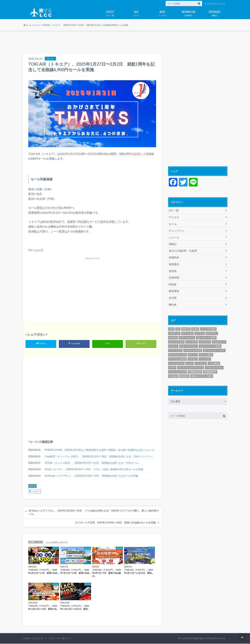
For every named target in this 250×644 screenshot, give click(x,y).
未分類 (172, 294)
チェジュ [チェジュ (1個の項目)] (193, 351)
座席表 (172, 268)
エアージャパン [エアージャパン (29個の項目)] (187, 333)
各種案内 (188, 13)
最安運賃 (174, 288)
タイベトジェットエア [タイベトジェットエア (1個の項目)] (214, 346)
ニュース (162, 13)
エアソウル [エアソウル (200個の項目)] (187, 329)
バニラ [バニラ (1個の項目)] (190, 359)
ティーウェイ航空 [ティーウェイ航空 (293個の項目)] (177, 355)
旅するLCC (200, 639)
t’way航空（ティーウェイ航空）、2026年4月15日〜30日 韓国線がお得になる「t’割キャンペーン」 (100, 457)
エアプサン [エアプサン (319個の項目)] (212, 329)
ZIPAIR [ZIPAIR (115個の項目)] (195, 325)
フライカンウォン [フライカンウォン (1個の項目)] (214, 363)
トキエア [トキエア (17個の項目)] (193, 355)
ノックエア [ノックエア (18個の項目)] (205, 355)
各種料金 (174, 255)
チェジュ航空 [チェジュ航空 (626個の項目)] (206, 351)
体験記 (214, 13)
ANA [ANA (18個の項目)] (171, 325)
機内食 (172, 300)
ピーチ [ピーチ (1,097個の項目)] (172, 363)
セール (136, 13)
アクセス (174, 217)
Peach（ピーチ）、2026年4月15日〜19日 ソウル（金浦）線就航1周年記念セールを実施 (94, 470)
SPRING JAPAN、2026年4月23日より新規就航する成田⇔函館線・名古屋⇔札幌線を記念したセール (100, 450)
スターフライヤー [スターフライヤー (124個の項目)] (189, 342)
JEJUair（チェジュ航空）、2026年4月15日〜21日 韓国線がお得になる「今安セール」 (93, 463)
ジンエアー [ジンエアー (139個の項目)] (205, 338)
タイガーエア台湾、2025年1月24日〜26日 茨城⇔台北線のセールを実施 (115, 523)
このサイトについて (216, 4)
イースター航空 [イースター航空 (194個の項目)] (208, 325)
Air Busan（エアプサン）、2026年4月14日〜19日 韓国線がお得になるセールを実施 (91, 476)
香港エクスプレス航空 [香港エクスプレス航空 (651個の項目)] (202, 372)
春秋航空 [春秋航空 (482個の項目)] (184, 372)
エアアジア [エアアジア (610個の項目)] (174, 329)
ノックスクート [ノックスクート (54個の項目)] (176, 359)
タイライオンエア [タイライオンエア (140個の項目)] (177, 351)
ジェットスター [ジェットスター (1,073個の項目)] (176, 338)
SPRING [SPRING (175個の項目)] (186, 325)
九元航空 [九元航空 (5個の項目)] (173, 372)
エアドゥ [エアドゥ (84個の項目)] (200, 329)
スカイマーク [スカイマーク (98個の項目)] (219, 338)
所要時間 (174, 275)
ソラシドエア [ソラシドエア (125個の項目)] (175, 346)
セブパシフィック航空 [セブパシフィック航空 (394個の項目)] (210, 342)
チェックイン (176, 230)
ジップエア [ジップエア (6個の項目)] (192, 338)
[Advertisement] (125, 42)
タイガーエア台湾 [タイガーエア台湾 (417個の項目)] (193, 346)
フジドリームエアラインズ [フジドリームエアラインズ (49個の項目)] (191, 363)
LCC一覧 (110, 13)
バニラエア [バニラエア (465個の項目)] (201, 359)
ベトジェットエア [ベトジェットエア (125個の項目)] (177, 368)
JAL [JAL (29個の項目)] (178, 325)
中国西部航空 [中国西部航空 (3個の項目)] (210, 368)
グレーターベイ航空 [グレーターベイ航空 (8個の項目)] (206, 333)
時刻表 (172, 281)
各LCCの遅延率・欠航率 (182, 249)
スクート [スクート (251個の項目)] (173, 342)
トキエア (38, 250)
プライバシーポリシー (60, 638)
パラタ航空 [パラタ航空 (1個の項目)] (214, 359)
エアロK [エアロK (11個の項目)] (173, 333)
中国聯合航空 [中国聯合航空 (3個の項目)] (195, 368)
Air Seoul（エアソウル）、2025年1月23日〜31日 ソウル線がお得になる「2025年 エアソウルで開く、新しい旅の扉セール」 (94, 513)
